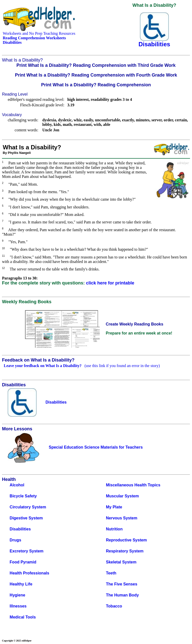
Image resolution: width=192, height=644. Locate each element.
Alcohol (17, 485)
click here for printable (110, 283)
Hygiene (17, 595)
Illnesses (18, 606)
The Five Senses (122, 584)
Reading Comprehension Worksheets (34, 38)
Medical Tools (23, 617)
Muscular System (122, 496)
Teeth (111, 573)
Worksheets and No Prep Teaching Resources (39, 33)
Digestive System (26, 518)
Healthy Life (21, 584)
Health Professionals (29, 573)
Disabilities (20, 529)
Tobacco (114, 606)
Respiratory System (125, 551)
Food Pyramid (23, 562)
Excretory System (27, 551)
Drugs (15, 540)
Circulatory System (28, 507)
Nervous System (122, 518)
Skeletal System (121, 562)
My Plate (114, 507)
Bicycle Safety (23, 496)
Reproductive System (126, 540)
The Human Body (122, 595)
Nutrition (114, 529)
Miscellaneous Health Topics (133, 485)
